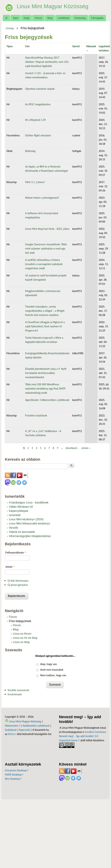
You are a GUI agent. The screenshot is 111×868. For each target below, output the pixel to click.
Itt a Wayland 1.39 (35, 120)
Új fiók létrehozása (18, 581)
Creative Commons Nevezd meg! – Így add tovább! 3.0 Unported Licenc (83, 736)
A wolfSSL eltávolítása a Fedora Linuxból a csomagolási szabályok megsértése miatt (44, 264)
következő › (72, 448)
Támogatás (97, 18)
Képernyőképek (19, 511)
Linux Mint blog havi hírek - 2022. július (47, 229)
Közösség (80, 18)
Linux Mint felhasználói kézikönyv (30, 524)
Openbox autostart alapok (40, 89)
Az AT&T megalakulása (38, 104)
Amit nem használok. (52, 670)
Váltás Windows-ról (21, 507)
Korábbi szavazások (18, 690)
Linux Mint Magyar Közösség (53, 6)
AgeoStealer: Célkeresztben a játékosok (47, 400)
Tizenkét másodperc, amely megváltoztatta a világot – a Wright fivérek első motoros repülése (45, 311)
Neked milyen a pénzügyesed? (42, 198)
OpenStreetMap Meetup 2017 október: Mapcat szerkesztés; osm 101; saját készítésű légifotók (47, 62)
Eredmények (15, 694)
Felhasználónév (16, 553)
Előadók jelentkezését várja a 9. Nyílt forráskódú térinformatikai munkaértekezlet (46, 373)
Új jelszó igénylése (18, 585)
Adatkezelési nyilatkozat (36, 726)
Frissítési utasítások (36, 415)
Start (16, 18)
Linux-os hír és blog (25, 638)
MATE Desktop (14, 775)
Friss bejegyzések (20, 621)
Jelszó (10, 567)
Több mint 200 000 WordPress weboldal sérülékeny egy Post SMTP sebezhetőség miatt (45, 389)
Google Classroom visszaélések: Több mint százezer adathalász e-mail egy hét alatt (46, 249)
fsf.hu (12, 734)
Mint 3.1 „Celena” (35, 182)
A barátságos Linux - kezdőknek (29, 503)
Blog (50, 18)
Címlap (10, 28)
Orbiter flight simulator (38, 135)
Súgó (26, 18)
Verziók (13, 528)
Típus (9, 46)
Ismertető (15, 515)
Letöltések (64, 18)
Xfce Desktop (13, 779)
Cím (27, 46)
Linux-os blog (21, 642)
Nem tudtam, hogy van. (53, 675)
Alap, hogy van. (49, 664)
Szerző (76, 46)
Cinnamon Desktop (17, 770)
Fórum (39, 18)
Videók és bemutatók (22, 532)
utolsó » (86, 448)
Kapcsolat (24, 730)
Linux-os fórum (22, 634)
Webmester (13, 726)
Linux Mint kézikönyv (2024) (26, 519)
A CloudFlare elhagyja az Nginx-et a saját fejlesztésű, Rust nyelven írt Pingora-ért (45, 326)
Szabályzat (11, 730)
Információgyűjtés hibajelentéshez (30, 536)
